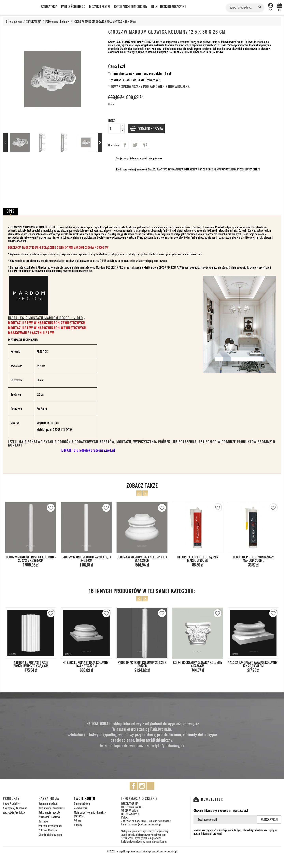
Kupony (78, 825)
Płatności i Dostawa (50, 817)
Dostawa (43, 821)
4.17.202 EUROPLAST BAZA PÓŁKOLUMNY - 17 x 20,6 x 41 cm (253, 664)
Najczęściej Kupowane (15, 808)
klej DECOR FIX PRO (48, 423)
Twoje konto (85, 798)
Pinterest (145, 145)
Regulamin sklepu (48, 803)
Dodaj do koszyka (152, 128)
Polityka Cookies (48, 830)
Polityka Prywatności (50, 826)
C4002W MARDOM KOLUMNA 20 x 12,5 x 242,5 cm (86, 559)
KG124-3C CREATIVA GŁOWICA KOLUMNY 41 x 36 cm (198, 664)
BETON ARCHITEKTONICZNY (131, 7)
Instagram (142, 786)
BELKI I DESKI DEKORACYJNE (169, 7)
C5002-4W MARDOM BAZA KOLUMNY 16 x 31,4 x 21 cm (142, 559)
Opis (11, 211)
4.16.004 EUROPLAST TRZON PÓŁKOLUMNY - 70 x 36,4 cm (31, 664)
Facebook (134, 786)
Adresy (78, 820)
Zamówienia (81, 808)
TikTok (150, 786)
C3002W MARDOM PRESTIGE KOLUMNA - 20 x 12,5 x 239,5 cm (31, 559)
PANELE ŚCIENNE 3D (73, 7)
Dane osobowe (82, 803)
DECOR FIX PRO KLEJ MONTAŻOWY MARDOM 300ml (253, 559)
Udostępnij (125, 145)
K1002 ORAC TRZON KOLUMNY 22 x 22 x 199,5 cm (142, 664)
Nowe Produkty (11, 803)
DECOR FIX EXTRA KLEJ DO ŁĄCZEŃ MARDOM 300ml (198, 559)
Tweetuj (135, 145)
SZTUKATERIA (49, 7)
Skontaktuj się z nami (50, 835)
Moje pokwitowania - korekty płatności (90, 814)
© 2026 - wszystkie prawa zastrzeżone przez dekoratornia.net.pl (142, 851)
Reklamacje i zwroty (49, 812)
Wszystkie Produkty (14, 812)
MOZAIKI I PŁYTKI (100, 7)
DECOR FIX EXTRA (63, 429)
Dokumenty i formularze (52, 808)
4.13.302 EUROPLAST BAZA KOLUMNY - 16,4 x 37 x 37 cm (86, 664)
